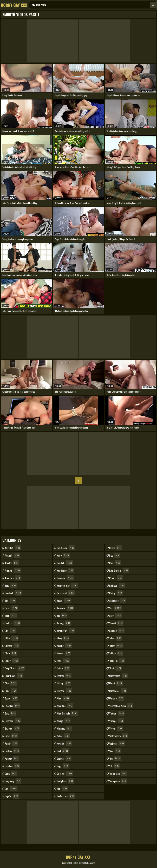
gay (11, 789)
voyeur (116, 728)
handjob (65, 563)
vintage (117, 721)
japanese (65, 608)
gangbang (13, 781)
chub (11, 653)
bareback (13, 593)
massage (65, 728)
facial (12, 736)
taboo (116, 638)
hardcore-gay (68, 585)
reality (116, 578)
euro (11, 713)
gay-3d (12, 796)
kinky (63, 638)
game (11, 773)
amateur (13, 570)
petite (116, 548)
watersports (119, 736)
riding (116, 593)
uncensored (118, 676)
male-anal (65, 706)
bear (11, 616)
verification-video (121, 706)
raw (115, 563)
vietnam (117, 713)
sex (116, 608)
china (12, 638)
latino (63, 668)
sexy (116, 616)
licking (64, 683)
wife (115, 751)
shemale (117, 631)
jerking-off (66, 631)
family (11, 743)
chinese (12, 646)
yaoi (115, 758)
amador (12, 563)
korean (64, 653)
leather (64, 676)
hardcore (65, 578)
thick (115, 668)
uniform (117, 698)
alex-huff (13, 548)
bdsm (12, 608)
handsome (65, 570)
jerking (64, 623)
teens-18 (117, 661)
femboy (12, 758)
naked (63, 736)
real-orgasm (119, 570)
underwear (118, 691)
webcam (117, 743)
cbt (10, 631)
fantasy (12, 751)
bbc (10, 600)
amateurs (13, 578)
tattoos (116, 653)
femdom (12, 766)
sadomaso (118, 600)
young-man (118, 773)
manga (64, 721)
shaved (116, 623)
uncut (116, 683)
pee (62, 789)
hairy (64, 555)
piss (115, 555)
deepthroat (14, 676)
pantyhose (66, 781)
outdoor (65, 773)
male (63, 698)
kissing (64, 646)
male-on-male (67, 713)
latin (63, 661)
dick (11, 683)
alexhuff (12, 555)
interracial (66, 593)
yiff (115, 766)
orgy (63, 766)
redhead (117, 585)
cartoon (13, 623)
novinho (64, 743)
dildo (11, 691)
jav (62, 616)
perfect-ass (66, 796)
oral (63, 751)
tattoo (116, 646)
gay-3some (66, 548)
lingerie (64, 691)
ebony (11, 698)
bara (11, 585)
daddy (12, 661)
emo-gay (13, 706)
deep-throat (15, 668)
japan (64, 600)
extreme (12, 728)
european (13, 721)
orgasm (64, 758)
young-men (118, 781)
